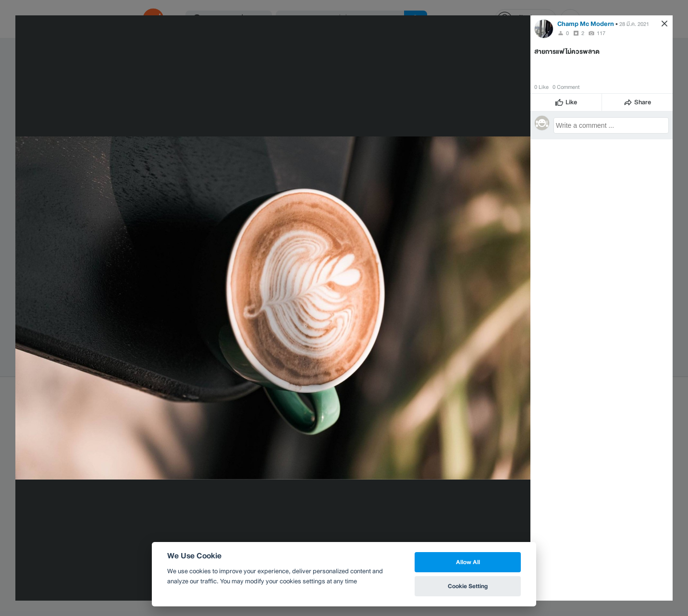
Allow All (468, 562)
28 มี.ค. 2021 (634, 24)
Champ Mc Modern (586, 24)
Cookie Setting (468, 586)
